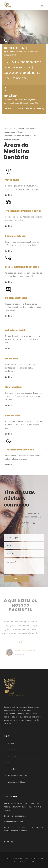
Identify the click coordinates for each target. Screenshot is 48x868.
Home (10, 762)
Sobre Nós (12, 769)
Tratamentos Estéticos (16, 782)
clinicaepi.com (18, 822)
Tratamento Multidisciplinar (18, 775)
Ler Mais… (9, 195)
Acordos (11, 743)
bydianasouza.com (24, 861)
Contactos (12, 749)
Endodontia (12, 756)
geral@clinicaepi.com (13, 526)
